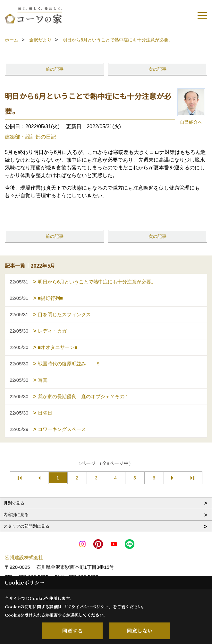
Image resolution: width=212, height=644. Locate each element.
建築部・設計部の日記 (30, 137)
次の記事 (157, 69)
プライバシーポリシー (88, 607)
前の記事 (55, 69)
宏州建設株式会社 (24, 557)
